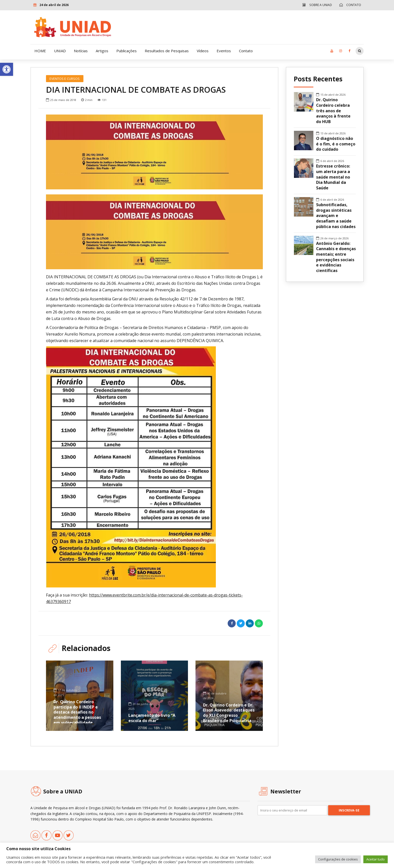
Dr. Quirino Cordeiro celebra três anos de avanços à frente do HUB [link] (333, 111)
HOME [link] (40, 51)
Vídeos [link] (203, 51)
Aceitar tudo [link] (376, 859)
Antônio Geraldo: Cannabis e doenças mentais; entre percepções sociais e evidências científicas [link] (336, 257)
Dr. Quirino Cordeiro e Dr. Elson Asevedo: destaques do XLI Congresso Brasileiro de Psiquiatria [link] (229, 713)
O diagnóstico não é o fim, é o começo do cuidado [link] (336, 144)
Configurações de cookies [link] (338, 859)
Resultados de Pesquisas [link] (167, 51)
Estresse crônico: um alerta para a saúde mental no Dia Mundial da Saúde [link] (333, 177)
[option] (154, 152)
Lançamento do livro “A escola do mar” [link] (152, 718)
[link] (7, 69)
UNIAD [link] (60, 51)
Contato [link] (246, 51)
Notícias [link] (81, 51)
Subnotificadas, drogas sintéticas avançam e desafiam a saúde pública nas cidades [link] (336, 216)
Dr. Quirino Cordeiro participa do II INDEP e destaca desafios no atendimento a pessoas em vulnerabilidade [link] (77, 712)
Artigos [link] (102, 51)
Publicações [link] (127, 51)
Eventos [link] (224, 51)
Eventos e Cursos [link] (65, 79)
